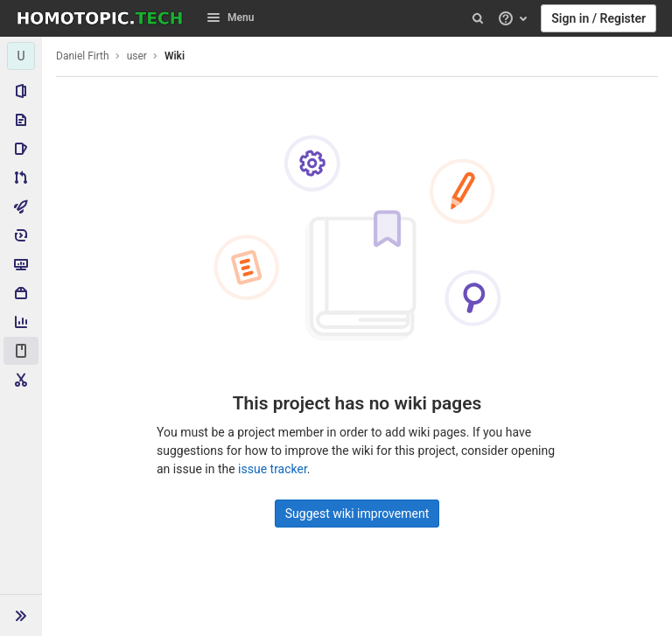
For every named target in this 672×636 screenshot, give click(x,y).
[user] (21, 56)
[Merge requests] (21, 178)
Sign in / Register (598, 18)
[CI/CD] (21, 206)
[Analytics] (21, 322)
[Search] (478, 18)
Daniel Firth (83, 56)
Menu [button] (230, 17)
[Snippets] (21, 380)
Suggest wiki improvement (357, 514)
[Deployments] (21, 235)
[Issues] (21, 149)
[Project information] (21, 91)
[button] (21, 615)
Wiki (175, 56)
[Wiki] (21, 351)
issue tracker (273, 469)
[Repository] (21, 120)
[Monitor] (21, 264)
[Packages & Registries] (21, 293)
